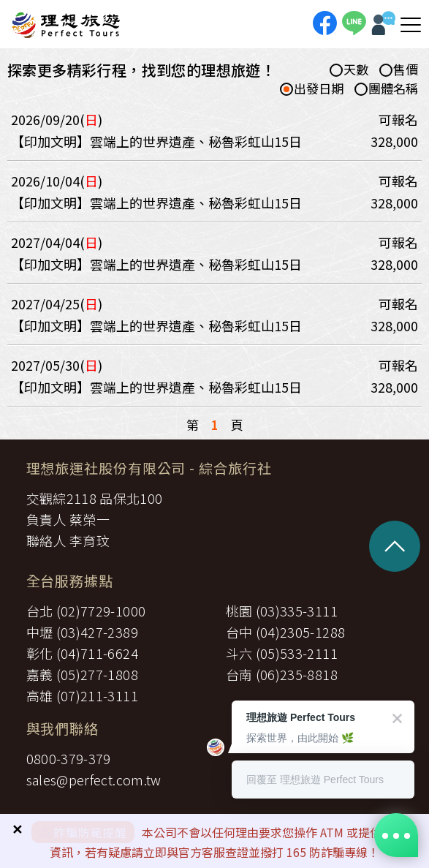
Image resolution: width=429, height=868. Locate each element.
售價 (399, 70)
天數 (349, 70)
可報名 (398, 119)
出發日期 (312, 89)
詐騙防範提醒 (90, 832)
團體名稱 (386, 89)
